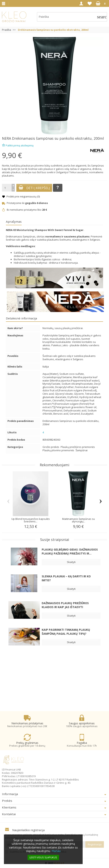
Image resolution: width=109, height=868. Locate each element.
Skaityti (71, 562)
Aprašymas (14, 221)
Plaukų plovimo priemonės (59, 450)
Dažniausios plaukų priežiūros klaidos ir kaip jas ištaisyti (65, 605)
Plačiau (56, 851)
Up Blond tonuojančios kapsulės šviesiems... (31, 520)
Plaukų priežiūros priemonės (78, 447)
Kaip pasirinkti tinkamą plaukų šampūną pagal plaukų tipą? (66, 632)
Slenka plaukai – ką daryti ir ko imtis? (66, 578)
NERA (6, 138)
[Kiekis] (7, 188)
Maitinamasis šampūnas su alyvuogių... (79, 520)
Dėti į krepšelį (34, 188)
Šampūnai (82, 450)
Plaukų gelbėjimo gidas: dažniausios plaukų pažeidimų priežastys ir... (70, 551)
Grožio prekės (51, 447)
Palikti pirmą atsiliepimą (18, 145)
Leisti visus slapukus (43, 857)
